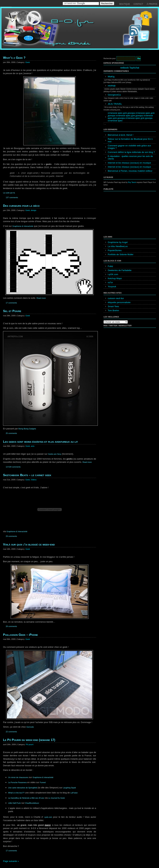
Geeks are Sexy (55, 454)
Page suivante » (11, 861)
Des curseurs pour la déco (21, 206)
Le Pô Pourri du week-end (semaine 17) (29, 740)
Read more (41, 298)
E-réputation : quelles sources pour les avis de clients (130, 157)
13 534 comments (13, 467)
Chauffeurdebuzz (32, 803)
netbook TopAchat (130, 68)
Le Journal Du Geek (56, 798)
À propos (152, 4)
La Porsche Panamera (17, 782)
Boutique (125, 4)
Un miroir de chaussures (18, 777)
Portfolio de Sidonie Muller (121, 254)
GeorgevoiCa (114, 95)
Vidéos (34, 480)
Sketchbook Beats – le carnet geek (27, 475)
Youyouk (112, 286)
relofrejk (112, 86)
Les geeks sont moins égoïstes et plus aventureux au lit (40, 442)
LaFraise (74, 793)
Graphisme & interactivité (43, 777)
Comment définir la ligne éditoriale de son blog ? (131, 152)
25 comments (11, 433)
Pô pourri (30, 744)
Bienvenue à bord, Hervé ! (121, 135)
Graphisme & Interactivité (23, 226)
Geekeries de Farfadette (120, 270)
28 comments (11, 626)
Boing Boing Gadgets (27, 429)
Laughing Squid (69, 788)
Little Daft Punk (14, 803)
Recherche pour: (110, 58)
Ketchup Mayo (115, 278)
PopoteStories (115, 250)
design (33, 210)
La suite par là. (9, 193)
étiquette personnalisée (119, 302)
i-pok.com (48, 817)
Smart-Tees (113, 306)
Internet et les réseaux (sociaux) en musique (129, 163)
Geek (28, 62)
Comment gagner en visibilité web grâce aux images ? (129, 147)
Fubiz (110, 266)
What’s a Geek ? (14, 58)
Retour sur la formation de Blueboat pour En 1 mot (130, 140)
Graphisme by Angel (118, 242)
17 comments (11, 303)
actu (33, 446)
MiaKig (111, 77)
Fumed (43, 782)
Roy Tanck (132, 182)
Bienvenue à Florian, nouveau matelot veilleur (130, 171)
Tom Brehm (113, 310)
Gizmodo (30, 727)
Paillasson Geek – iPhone (20, 635)
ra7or (110, 282)
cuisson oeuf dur (116, 298)
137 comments (12, 197)
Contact (138, 4)
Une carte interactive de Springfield (23, 788)
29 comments (11, 536)
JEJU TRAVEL (115, 104)
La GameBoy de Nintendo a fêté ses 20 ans (26, 798)
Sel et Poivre (12, 311)
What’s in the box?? (16, 793)
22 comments (11, 732)
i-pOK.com (113, 274)
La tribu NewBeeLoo (118, 246)
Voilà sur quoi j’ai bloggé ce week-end (29, 544)
